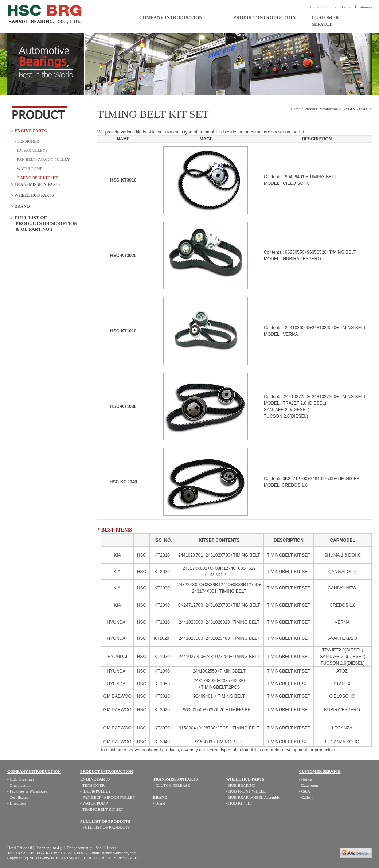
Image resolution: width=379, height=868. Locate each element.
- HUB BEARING (241, 785)
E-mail (347, 7)
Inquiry (330, 7)
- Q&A (304, 791)
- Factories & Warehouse (27, 791)
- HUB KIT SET (239, 803)
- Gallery (306, 797)
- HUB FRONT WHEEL (246, 791)
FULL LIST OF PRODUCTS (105, 821)
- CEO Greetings (21, 779)
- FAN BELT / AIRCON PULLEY (42, 159)
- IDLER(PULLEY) (31, 150)
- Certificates (18, 797)
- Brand (159, 803)
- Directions (17, 803)
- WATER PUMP (28, 168)
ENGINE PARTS (95, 779)
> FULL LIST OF (47, 223)
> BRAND (20, 206)
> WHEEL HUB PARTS (32, 195)
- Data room (308, 785)
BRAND (160, 797)
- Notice (305, 779)
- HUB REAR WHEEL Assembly (253, 797)
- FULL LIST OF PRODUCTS (105, 827)
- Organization (19, 785)
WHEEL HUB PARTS (245, 779)
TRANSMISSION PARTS (175, 779)
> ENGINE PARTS (29, 131)
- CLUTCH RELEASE (171, 785)
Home (314, 7)
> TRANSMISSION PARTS (36, 184)
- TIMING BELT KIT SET (102, 809)
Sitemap (365, 7)
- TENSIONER (27, 141)
